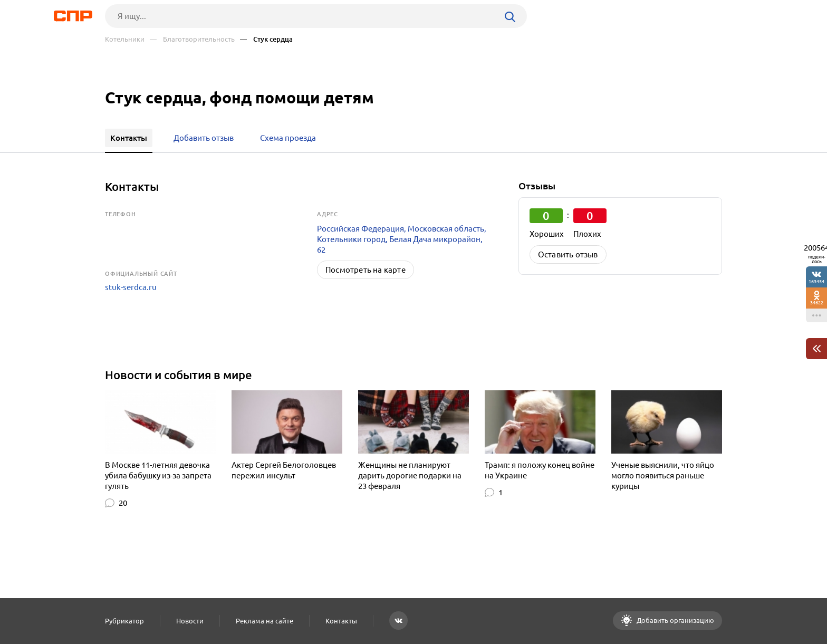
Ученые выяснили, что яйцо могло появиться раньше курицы (663, 475)
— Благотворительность (192, 39)
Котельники (125, 39)
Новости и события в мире (179, 375)
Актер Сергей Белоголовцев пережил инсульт (284, 470)
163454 (816, 281)
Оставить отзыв (568, 254)
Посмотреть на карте (366, 270)
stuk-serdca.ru (131, 287)
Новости (190, 621)
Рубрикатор (124, 621)
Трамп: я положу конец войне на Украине (540, 470)
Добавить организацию (675, 620)
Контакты (341, 621)
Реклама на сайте (265, 621)
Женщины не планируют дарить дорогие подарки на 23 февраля (410, 475)
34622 (817, 302)
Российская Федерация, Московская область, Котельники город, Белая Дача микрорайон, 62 (402, 239)
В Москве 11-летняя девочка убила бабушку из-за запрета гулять (158, 475)
